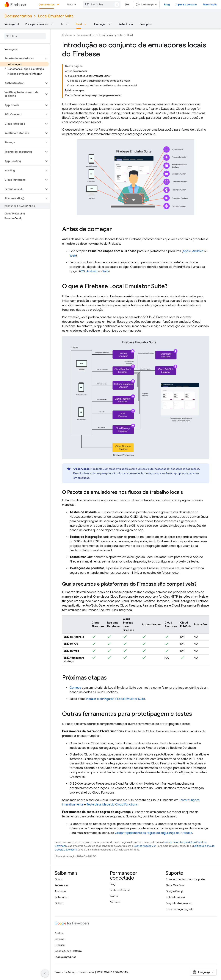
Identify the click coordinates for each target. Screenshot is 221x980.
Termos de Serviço (65, 972)
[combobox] (102, 4)
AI (62, 24)
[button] (22, 58)
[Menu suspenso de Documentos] (59, 4)
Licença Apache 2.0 (145, 846)
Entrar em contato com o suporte (185, 879)
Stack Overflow (175, 885)
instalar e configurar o (116, 699)
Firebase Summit (120, 890)
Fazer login (210, 4)
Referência (126, 24)
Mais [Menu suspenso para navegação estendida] (70, 4)
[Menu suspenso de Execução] (111, 24)
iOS (83, 271)
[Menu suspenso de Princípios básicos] (53, 24)
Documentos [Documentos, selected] (47, 4)
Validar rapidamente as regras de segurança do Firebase (153, 833)
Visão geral (12, 24)
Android (198, 251)
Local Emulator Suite (56, 16)
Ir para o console (186, 4)
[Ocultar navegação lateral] (45, 973)
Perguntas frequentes (178, 903)
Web (73, 256)
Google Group (174, 891)
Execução (100, 24)
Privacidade (87, 972)
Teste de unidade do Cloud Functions (112, 805)
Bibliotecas (61, 897)
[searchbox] (25, 36)
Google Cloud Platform (68, 951)
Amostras (60, 891)
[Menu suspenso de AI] (68, 24)
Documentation (18, 16)
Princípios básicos (37, 24)
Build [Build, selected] (79, 24)
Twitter (114, 896)
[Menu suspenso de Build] (86, 24)
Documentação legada (179, 909)
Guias (58, 879)
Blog (167, 4)
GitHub (59, 903)
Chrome (59, 939)
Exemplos (146, 24)
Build (130, 35)
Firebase (67, 35)
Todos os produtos (65, 957)
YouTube (115, 902)
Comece (75, 688)
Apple (187, 251)
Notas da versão (175, 897)
